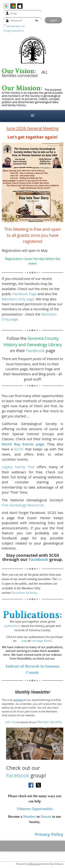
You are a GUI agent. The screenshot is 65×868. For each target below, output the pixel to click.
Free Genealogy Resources (23, 505)
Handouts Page (25, 294)
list (60, 579)
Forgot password (14, 31)
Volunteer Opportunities (35, 809)
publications (13, 626)
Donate (46, 817)
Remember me (16, 26)
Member (30, 817)
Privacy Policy (49, 834)
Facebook (35, 351)
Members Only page (18, 299)
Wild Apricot (35, 864)
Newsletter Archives (24, 593)
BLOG (19, 449)
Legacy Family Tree (18, 467)
